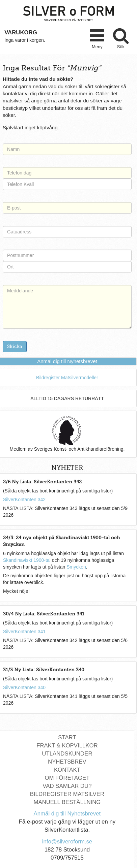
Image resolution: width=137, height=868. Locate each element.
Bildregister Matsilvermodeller (67, 378)
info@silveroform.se (67, 842)
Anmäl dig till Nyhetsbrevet (67, 361)
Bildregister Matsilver (67, 794)
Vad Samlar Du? (67, 786)
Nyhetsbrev (67, 762)
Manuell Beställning (67, 802)
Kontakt (67, 770)
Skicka (15, 346)
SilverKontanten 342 (24, 500)
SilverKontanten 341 (24, 632)
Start (67, 737)
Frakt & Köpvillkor (67, 746)
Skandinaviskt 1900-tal (27, 560)
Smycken (76, 567)
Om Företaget (67, 778)
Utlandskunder (67, 754)
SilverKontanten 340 (24, 687)
